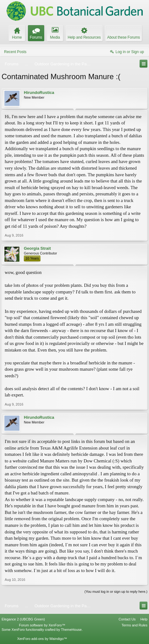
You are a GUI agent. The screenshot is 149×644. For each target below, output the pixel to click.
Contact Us (127, 619)
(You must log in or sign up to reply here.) (116, 592)
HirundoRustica (39, 93)
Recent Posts (15, 52)
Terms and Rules (134, 625)
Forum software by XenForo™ (42, 625)
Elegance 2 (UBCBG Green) (23, 619)
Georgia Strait (37, 248)
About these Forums (124, 37)
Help (144, 619)
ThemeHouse (71, 630)
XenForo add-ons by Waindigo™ (42, 639)
